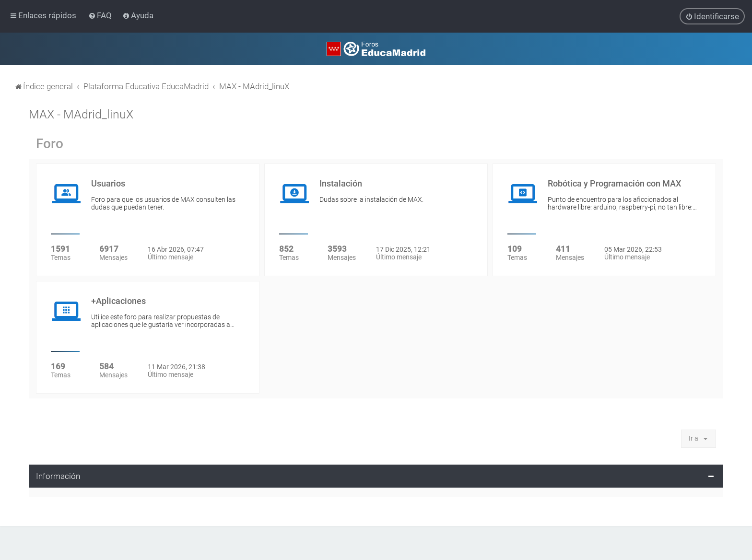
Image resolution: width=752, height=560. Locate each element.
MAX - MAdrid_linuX (81, 114)
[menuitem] (101, 15)
